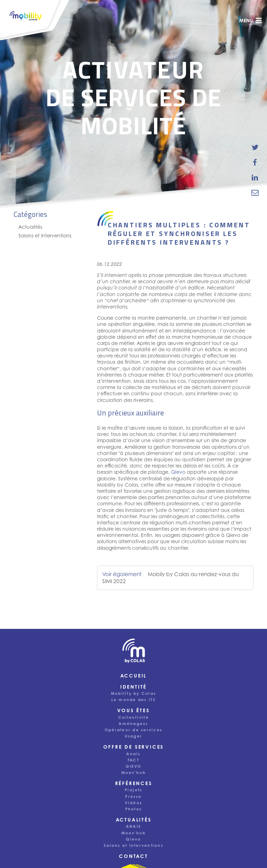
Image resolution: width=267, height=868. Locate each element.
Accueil (134, 676)
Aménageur (133, 724)
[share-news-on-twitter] (255, 148)
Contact (133, 856)
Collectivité (133, 717)
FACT (133, 760)
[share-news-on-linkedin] (255, 177)
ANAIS (133, 826)
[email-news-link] (255, 192)
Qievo (178, 472)
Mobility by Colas (133, 693)
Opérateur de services (133, 730)
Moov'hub (134, 773)
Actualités (30, 227)
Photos (133, 809)
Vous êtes (133, 710)
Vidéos (133, 803)
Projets (134, 790)
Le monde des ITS (134, 700)
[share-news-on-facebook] (255, 162)
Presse (133, 797)
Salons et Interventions (45, 235)
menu (251, 20)
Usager (133, 736)
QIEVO (133, 766)
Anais (133, 754)
